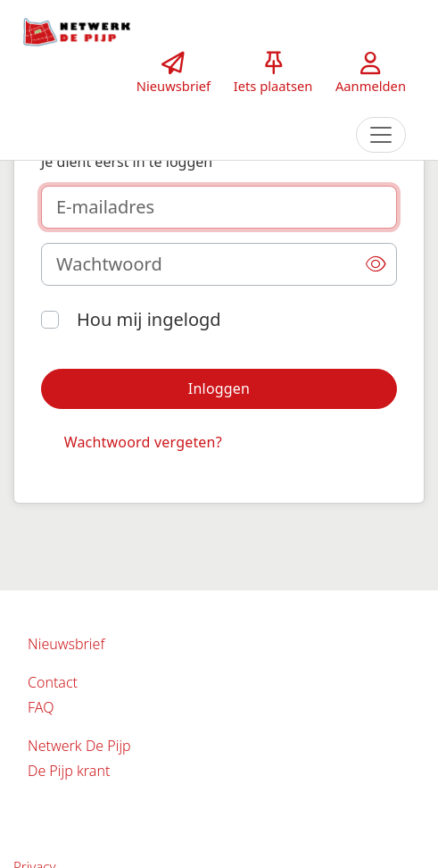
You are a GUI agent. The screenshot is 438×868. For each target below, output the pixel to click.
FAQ (41, 707)
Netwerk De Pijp (79, 746)
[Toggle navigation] (381, 135)
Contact (53, 682)
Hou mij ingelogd (149, 319)
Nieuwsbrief (66, 644)
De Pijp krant (69, 771)
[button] (376, 264)
